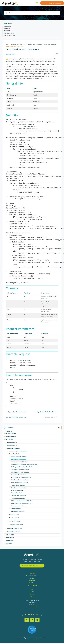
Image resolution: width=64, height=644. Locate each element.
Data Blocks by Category (14, 450)
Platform (32, 574)
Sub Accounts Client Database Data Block (22, 502)
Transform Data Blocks (15, 519)
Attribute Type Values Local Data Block (21, 478)
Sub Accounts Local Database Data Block (22, 505)
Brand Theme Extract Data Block (19, 484)
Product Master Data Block (18, 499)
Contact (32, 597)
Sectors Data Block (16, 510)
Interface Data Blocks (15, 522)
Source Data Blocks (14, 516)
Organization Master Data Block (19, 463)
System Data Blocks (14, 455)
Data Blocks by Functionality (15, 530)
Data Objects (10, 536)
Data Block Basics (12, 443)
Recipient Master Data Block (18, 476)
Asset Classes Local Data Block (19, 489)
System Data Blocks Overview (19, 458)
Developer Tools (11, 438)
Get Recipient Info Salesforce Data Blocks (22, 468)
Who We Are (32, 584)
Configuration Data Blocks (16, 526)
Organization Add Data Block (18, 460)
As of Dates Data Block (17, 491)
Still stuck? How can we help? (16, 419)
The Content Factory (32, 577)
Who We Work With (32, 586)
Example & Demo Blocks (14, 533)
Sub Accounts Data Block (18, 512)
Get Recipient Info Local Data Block (20, 473)
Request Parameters (10, 33)
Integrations (10, 539)
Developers (14, 45)
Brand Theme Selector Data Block (20, 481)
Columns (8, 32)
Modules (32, 579)
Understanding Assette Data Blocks (18, 452)
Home (8, 45)
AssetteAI (32, 582)
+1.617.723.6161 (33, 607)
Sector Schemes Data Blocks (18, 507)
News (32, 593)
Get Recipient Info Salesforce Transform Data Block (24, 465)
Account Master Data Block (18, 486)
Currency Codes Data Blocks (18, 497)
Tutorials (9, 545)
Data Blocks (9, 440)
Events (32, 595)
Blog (32, 590)
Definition (8, 30)
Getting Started (11, 435)
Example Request (10, 35)
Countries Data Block (16, 494)
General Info (8, 28)
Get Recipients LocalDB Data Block (20, 471)
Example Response (10, 37)
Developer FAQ (10, 542)
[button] (37, 3)
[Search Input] (34, 14)
